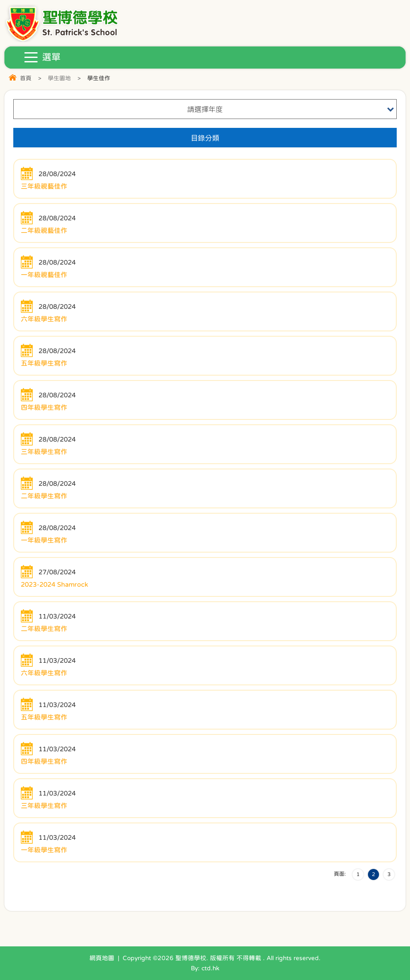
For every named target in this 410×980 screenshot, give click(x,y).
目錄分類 (205, 138)
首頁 (26, 78)
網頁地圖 (102, 958)
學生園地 (59, 78)
